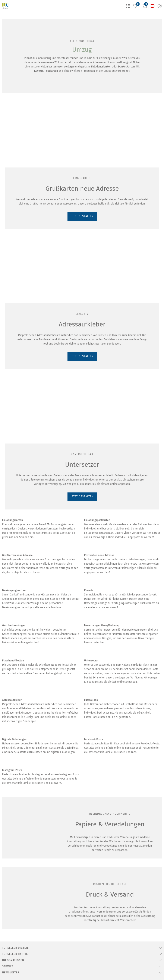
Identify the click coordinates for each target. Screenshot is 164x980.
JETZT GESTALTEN (16, 183)
